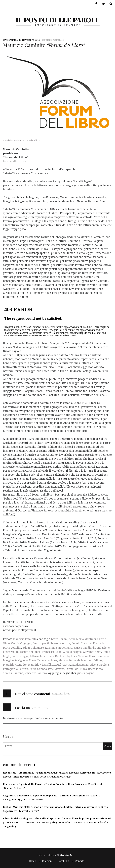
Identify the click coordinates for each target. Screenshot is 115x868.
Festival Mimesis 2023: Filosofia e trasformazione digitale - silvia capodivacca (50, 807)
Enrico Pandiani (84, 648)
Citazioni (47, 861)
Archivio (64, 861)
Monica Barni (80, 665)
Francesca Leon (52, 652)
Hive (53, 855)
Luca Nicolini (79, 656)
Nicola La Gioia (99, 665)
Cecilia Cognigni (21, 643)
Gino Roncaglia (72, 652)
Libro (43, 656)
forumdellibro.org (15, 161)
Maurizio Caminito (53, 40)
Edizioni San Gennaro (59, 648)
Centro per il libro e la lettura (51, 643)
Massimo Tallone (92, 660)
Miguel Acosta (61, 665)
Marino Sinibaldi (69, 660)
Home (33, 861)
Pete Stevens (56, 669)
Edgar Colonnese (33, 648)
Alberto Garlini (58, 639)
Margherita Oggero (15, 660)
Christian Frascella (93, 643)
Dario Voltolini (12, 648)
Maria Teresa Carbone (43, 660)
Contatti (80, 861)
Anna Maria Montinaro (83, 639)
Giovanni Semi (92, 652)
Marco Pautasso (99, 656)
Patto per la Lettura (16, 669)
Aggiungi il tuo (61, 694)
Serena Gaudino (13, 673)
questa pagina (85, 673)
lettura (34, 656)
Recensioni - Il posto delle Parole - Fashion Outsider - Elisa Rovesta (44, 784)
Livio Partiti (10, 40)
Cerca (110, 4)
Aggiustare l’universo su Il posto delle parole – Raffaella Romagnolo (44, 796)
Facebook (95, 4)
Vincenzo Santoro (36, 673)
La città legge (20, 656)
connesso (24, 718)
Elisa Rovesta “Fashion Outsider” (53, 777)
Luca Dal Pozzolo (59, 656)
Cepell (76, 643)
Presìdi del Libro (76, 669)
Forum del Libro (30, 652)
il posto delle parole (58, 20)
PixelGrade (66, 855)
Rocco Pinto (95, 669)
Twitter (102, 4)
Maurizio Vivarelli (39, 665)
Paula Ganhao (38, 669)
